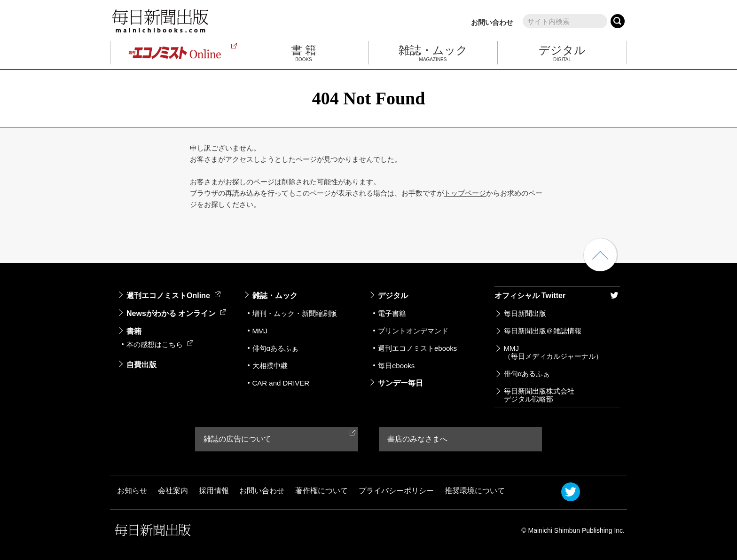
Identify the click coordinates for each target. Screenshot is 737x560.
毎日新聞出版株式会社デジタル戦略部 (539, 395)
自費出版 (141, 365)
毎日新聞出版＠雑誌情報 (543, 331)
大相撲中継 (270, 366)
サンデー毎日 (400, 383)
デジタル (393, 296)
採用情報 (214, 491)
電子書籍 (392, 313)
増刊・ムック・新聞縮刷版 (295, 313)
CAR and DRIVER (281, 383)
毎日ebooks (396, 366)
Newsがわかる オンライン (176, 313)
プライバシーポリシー (396, 491)
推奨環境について (475, 491)
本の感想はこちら (160, 344)
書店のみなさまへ (417, 439)
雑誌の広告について (237, 439)
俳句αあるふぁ (276, 348)
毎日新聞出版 (525, 313)
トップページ (465, 193)
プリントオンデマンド (413, 331)
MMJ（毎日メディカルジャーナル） (553, 352)
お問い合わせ (492, 22)
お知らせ (132, 491)
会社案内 (173, 491)
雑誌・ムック (275, 296)
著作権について (321, 491)
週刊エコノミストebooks (417, 348)
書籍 (134, 331)
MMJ (260, 331)
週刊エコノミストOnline (173, 296)
